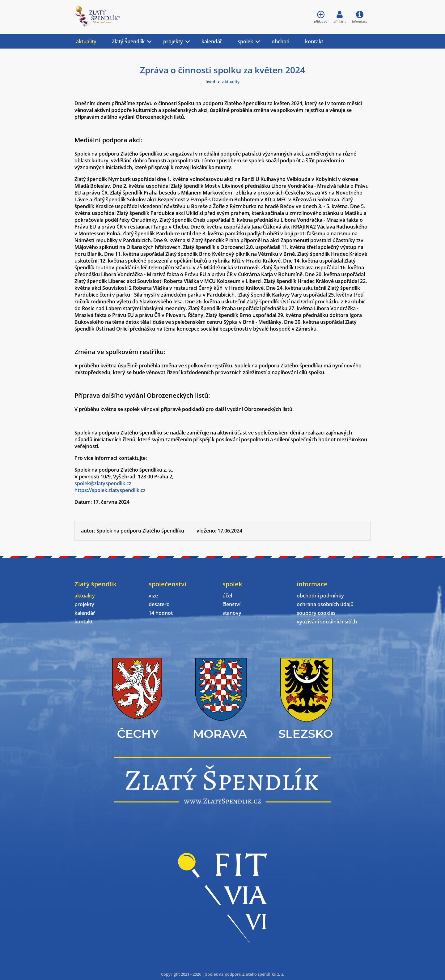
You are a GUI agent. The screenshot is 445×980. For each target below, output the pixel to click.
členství (231, 604)
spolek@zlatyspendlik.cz (103, 483)
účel (227, 596)
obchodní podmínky (320, 596)
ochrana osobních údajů (325, 604)
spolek (245, 41)
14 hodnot (161, 613)
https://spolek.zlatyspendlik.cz (110, 490)
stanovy (232, 613)
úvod (210, 82)
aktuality (86, 41)
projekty (173, 41)
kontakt (314, 41)
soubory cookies (316, 613)
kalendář (212, 41)
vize (153, 596)
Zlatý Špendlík (128, 41)
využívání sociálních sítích (327, 622)
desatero (159, 604)
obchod (281, 41)
